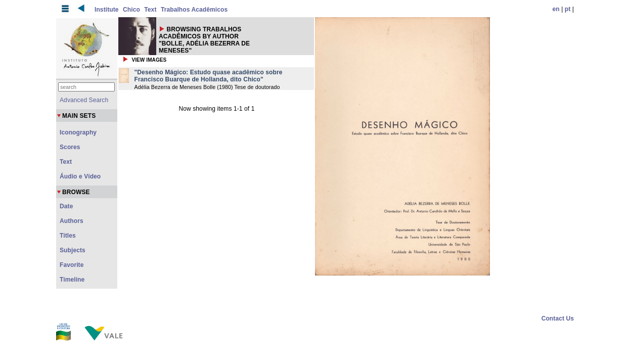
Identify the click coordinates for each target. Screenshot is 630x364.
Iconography (78, 132)
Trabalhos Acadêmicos (194, 10)
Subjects (73, 250)
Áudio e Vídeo (80, 176)
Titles (68, 236)
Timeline (72, 280)
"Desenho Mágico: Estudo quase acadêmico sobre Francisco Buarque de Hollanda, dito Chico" (209, 76)
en (556, 9)
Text (150, 10)
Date (66, 206)
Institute (107, 10)
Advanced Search (84, 100)
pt (568, 9)
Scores (70, 147)
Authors (72, 221)
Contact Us (558, 318)
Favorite (72, 265)
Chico (131, 10)
